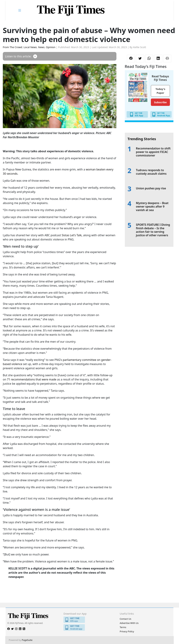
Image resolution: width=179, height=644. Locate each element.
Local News (30, 47)
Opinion (51, 47)
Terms (123, 627)
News (41, 47)
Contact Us (126, 619)
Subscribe (160, 102)
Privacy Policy (127, 631)
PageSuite (27, 640)
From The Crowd (12, 47)
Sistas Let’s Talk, (72, 235)
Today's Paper (160, 91)
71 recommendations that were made (32, 379)
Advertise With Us (129, 623)
